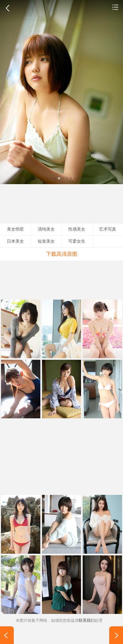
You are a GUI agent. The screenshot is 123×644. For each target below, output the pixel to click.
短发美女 (46, 241)
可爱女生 (77, 241)
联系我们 (87, 620)
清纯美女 (115, 7)
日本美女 (15, 241)
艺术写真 (108, 229)
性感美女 (77, 229)
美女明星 (15, 229)
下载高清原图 (62, 254)
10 (83, 178)
